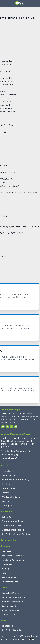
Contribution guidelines (13, 521)
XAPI (4, 501)
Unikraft (5, 493)
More (4, 621)
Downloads (7, 565)
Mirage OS (7, 488)
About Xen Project (10, 593)
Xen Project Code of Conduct (16, 534)
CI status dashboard (11, 530)
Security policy (9, 610)
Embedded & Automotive (14, 480)
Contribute (7, 512)
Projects (5, 466)
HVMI (4, 484)
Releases (6, 626)
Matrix (5, 573)
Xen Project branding (12, 630)
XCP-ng (5, 506)
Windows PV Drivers (12, 497)
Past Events (7, 577)
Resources (6, 546)
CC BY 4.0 (23, 640)
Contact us (7, 615)
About (4, 588)
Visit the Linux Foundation (16, 451)
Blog (4, 569)
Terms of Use (9, 458)
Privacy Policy (10, 455)
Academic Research (11, 560)
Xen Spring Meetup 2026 (14, 556)
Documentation (9, 540)
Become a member (11, 602)
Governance (7, 606)
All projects (7, 471)
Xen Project (32, 636)
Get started (7, 517)
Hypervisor (7, 475)
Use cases (6, 551)
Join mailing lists (10, 582)
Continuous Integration (13, 526)
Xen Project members (12, 597)
